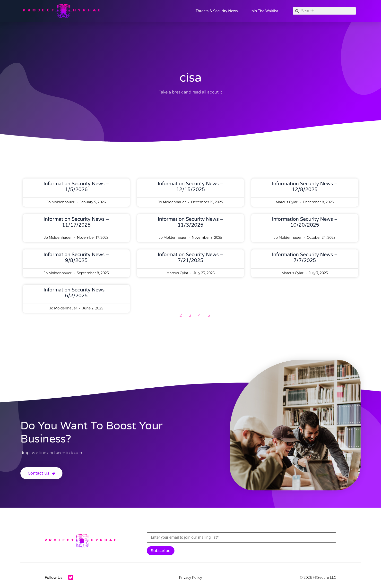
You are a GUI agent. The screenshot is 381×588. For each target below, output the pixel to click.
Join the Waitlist (264, 11)
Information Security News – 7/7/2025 (305, 258)
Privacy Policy (190, 578)
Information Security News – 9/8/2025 (76, 258)
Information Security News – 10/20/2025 (305, 222)
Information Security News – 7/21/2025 (190, 258)
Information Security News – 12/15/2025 (190, 187)
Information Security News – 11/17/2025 (76, 222)
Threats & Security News (217, 11)
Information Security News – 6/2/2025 (76, 293)
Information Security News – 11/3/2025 (190, 222)
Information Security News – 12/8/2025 (305, 187)
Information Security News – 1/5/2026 (76, 187)
